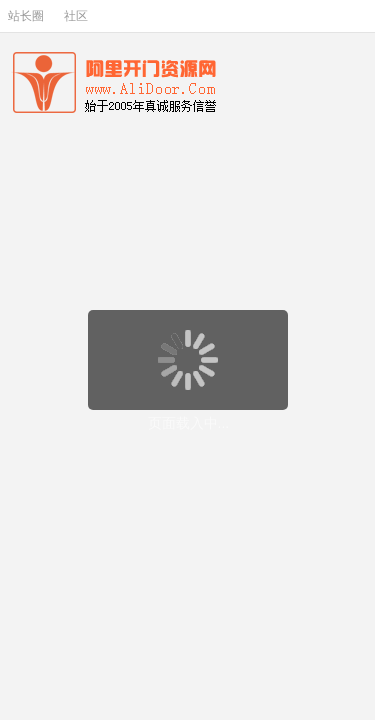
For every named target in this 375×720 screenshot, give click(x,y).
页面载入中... (189, 423)
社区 (76, 16)
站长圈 (26, 16)
